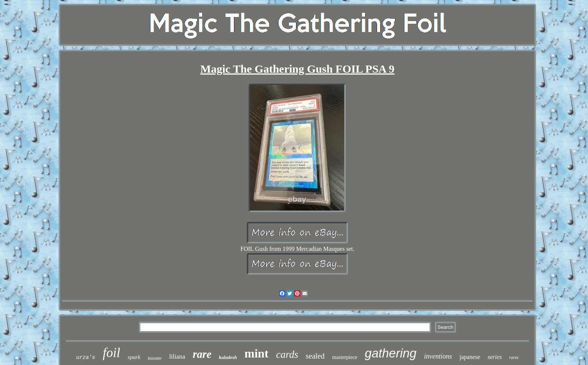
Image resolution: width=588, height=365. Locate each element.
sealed (315, 356)
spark (134, 357)
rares (514, 357)
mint (257, 353)
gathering (391, 353)
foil (112, 353)
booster (155, 358)
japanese (470, 357)
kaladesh (228, 357)
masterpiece (345, 357)
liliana (177, 357)
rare (202, 354)
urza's (85, 357)
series (495, 357)
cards (287, 354)
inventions (438, 356)
